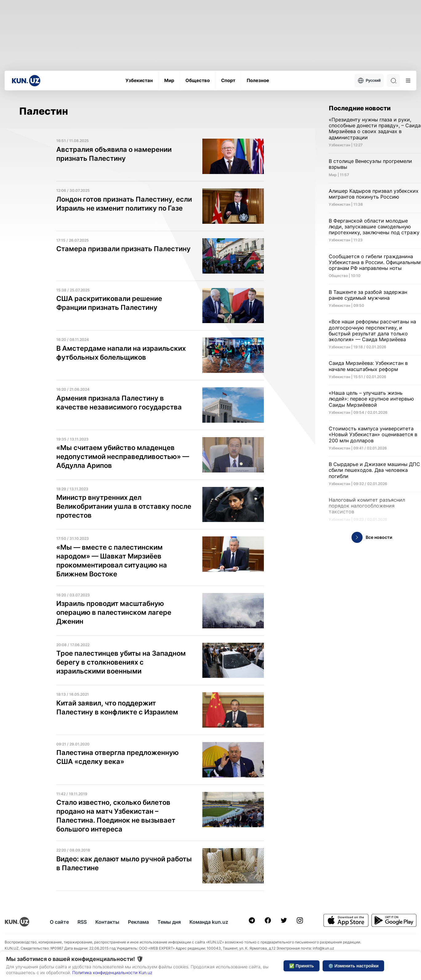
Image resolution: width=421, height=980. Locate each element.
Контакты (107, 922)
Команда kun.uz (209, 922)
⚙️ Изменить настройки (353, 966)
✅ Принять (301, 966)
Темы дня (169, 922)
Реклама (138, 922)
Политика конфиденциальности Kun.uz (112, 972)
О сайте (59, 922)
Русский (369, 81)
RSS (82, 922)
